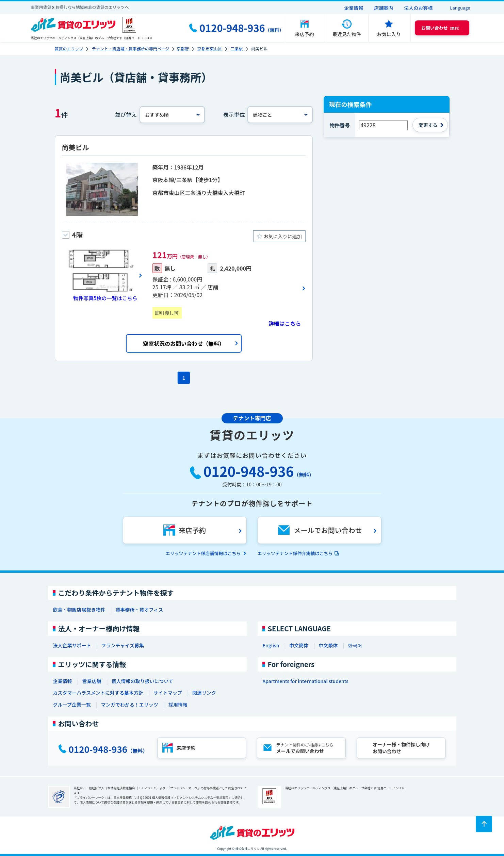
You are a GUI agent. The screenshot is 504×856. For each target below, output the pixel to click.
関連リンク (204, 693)
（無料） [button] (441, 28)
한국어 (355, 645)
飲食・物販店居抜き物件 (79, 610)
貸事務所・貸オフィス (140, 610)
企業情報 (354, 8)
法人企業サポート (72, 645)
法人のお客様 (418, 8)
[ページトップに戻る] (484, 824)
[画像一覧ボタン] (102, 275)
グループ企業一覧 (72, 705)
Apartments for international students (306, 681)
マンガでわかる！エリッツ (130, 705)
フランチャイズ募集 (123, 645)
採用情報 (178, 705)
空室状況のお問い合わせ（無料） (184, 343)
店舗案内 (384, 8)
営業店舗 (92, 681)
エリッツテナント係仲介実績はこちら (295, 553)
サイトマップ (168, 693)
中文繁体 (328, 645)
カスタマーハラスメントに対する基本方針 (98, 693)
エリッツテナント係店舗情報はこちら (203, 553)
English (271, 645)
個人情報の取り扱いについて (143, 681)
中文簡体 (299, 645)
